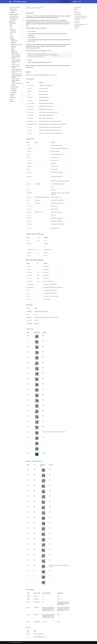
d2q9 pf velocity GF (16, 64)
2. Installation (16, 13)
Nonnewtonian (17, 92)
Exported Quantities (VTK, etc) (81, 16)
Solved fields (77, 23)
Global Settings (78, 14)
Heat (17, 36)
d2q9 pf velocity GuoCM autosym (17, 72)
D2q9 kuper (13, 43)
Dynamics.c (49, 75)
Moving (17, 37)
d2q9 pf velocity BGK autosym (16, 57)
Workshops (16, 101)
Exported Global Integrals (32, 260)
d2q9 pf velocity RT (16, 79)
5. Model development (16, 18)
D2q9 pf (17, 50)
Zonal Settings (78, 13)
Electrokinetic (17, 30)
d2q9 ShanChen (14, 41)
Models (16, 25)
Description (76, 9)
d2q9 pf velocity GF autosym (16, 67)
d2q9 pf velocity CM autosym (16, 62)
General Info (16, 21)
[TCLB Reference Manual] (10, 2)
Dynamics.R (54, 75)
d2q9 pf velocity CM (16, 60)
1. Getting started (16, 11)
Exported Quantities (31, 234)
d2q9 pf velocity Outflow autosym (17, 76)
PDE (17, 27)
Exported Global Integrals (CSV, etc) (81, 19)
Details (75, 11)
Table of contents (78, 7)
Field (35, 465)
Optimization (17, 94)
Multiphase (17, 39)
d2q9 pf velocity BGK (16, 55)
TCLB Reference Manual (15, 7)
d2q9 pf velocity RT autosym (16, 81)
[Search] (63, 2)
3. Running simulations (16, 14)
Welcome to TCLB (13, 9)
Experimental (17, 32)
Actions (76, 28)
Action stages (77, 26)
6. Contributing (16, 20)
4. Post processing (16, 16)
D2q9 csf (17, 48)
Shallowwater (17, 98)
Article (17, 29)
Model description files (31, 75)
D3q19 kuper (14, 46)
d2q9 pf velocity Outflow (17, 74)
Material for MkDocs (17, 643)
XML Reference (16, 23)
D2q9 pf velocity (17, 52)
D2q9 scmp (17, 85)
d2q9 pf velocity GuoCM (17, 69)
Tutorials (16, 99)
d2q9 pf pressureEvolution (16, 44)
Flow (17, 34)
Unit (38, 238)
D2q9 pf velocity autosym (17, 83)
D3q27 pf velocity (17, 87)
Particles (17, 96)
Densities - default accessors (81, 24)
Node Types (77, 21)
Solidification (17, 91)
